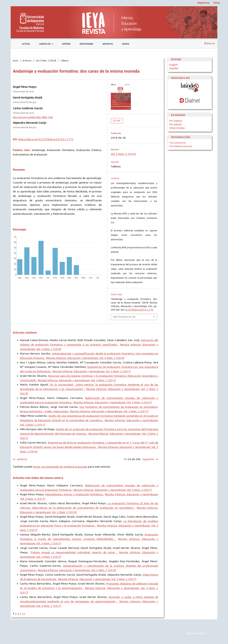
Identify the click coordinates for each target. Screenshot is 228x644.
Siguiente (148, 459)
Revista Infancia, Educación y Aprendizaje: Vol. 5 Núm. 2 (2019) (85, 358)
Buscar (210, 43)
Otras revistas (177, 128)
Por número (176, 121)
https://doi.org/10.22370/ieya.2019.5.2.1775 (46, 139)
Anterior (22, 459)
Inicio (15, 61)
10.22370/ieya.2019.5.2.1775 (139, 310)
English (173, 65)
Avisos (126, 44)
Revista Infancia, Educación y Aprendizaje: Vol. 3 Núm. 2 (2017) (92, 371)
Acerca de (45, 44)
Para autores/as (178, 143)
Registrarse (86, 44)
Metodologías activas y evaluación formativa (74, 494)
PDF (118, 121)
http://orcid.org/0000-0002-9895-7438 (33, 117)
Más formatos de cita (124, 317)
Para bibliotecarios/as (181, 146)
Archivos (108, 44)
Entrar (66, 44)
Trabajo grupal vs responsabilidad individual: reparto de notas (73, 552)
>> (24, 614)
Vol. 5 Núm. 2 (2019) (46, 61)
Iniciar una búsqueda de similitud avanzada (60, 467)
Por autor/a (175, 124)
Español (174, 68)
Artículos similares (25, 333)
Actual (26, 44)
